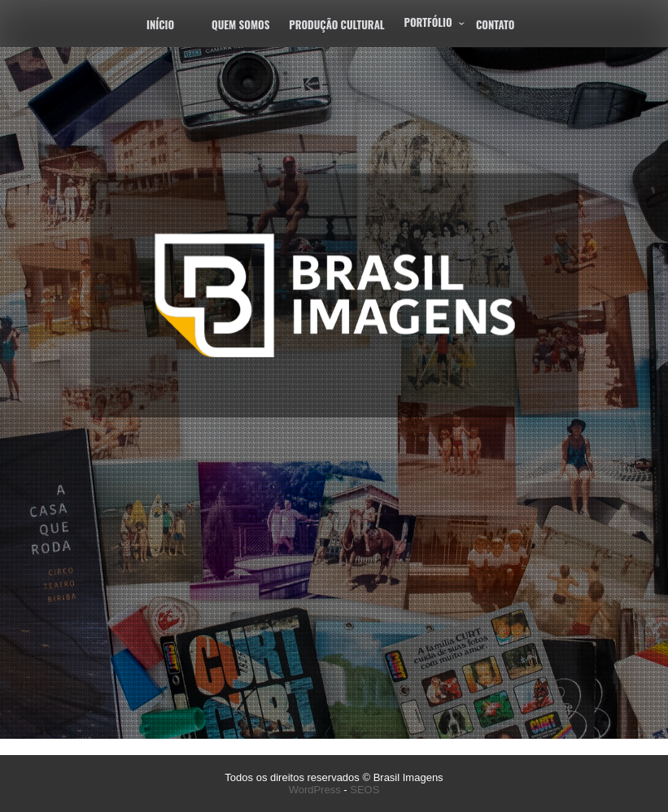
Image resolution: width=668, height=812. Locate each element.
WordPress (315, 790)
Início (160, 24)
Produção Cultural (336, 24)
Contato (495, 24)
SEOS (365, 790)
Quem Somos (240, 24)
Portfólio (428, 22)
